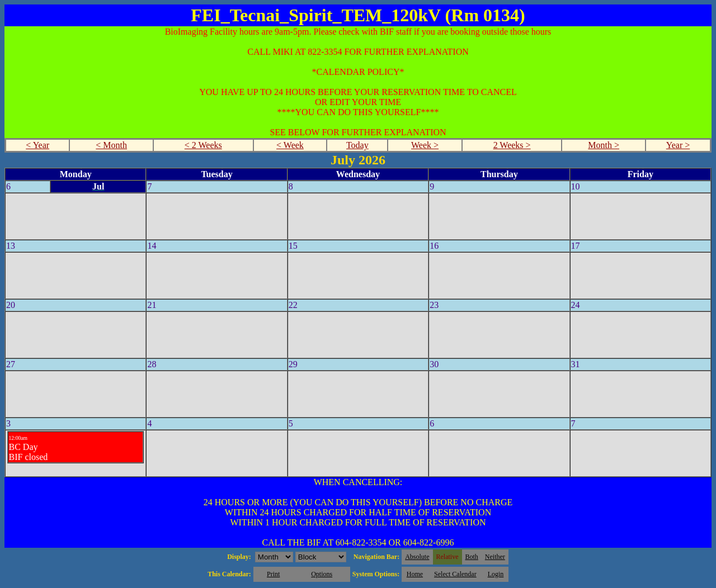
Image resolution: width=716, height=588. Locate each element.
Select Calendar (455, 574)
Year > (678, 145)
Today (357, 145)
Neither (495, 557)
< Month (111, 145)
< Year (37, 145)
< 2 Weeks (203, 145)
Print (273, 574)
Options (322, 574)
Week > (425, 145)
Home (415, 574)
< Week (290, 145)
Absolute (417, 557)
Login (496, 574)
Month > (604, 145)
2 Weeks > (512, 145)
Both (472, 557)
